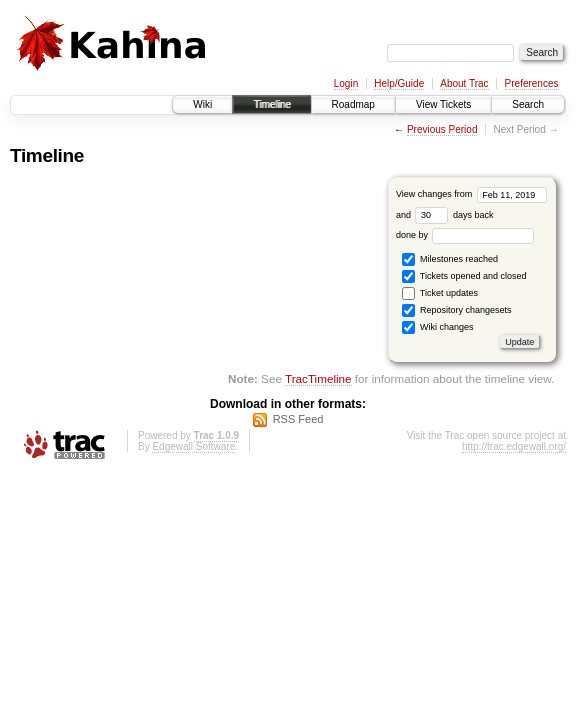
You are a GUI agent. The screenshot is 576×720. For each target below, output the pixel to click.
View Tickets (443, 104)
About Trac (464, 83)
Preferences (532, 83)
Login (346, 83)
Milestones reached (450, 259)
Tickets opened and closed (464, 276)
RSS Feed (298, 419)
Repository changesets (456, 310)
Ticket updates (440, 293)
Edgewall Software (193, 446)
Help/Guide (399, 83)
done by (465, 235)
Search (528, 104)
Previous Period (442, 129)
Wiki (202, 104)
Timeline (271, 104)
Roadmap (353, 104)
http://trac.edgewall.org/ (514, 446)
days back (454, 215)
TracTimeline (318, 378)
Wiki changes (437, 327)
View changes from (471, 194)
